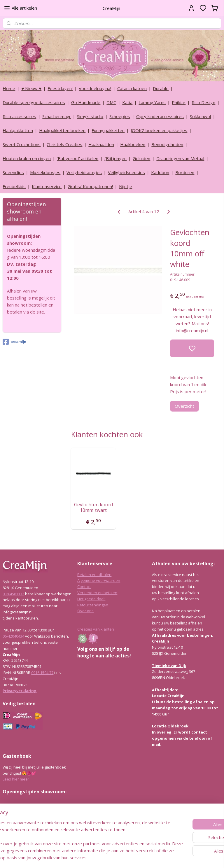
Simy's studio (90, 116)
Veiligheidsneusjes (126, 172)
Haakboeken (133, 144)
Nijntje (126, 186)
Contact (84, 587)
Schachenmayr (57, 116)
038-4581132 (13, 594)
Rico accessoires (19, 116)
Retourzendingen (93, 605)
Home (9, 88)
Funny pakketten (108, 130)
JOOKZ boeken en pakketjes (159, 130)
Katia (127, 102)
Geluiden (141, 158)
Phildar (179, 102)
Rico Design (203, 102)
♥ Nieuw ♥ (31, 88)
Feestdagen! (60, 88)
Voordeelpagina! (95, 88)
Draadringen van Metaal (180, 158)
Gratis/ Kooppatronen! (90, 186)
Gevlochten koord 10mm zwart (93, 507)
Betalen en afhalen (94, 575)
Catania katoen (132, 88)
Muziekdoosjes (45, 172)
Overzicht (185, 406)
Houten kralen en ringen (27, 158)
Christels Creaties (64, 144)
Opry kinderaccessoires (160, 116)
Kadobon (160, 172)
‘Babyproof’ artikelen (78, 158)
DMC (111, 102)
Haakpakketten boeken (62, 130)
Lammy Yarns (152, 102)
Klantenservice (47, 186)
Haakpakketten (18, 130)
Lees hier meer (16, 779)
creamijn (14, 342)
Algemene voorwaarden (99, 580)
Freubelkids (14, 186)
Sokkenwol (200, 116)
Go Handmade (86, 102)
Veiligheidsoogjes (84, 172)
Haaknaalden (101, 144)
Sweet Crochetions (22, 144)
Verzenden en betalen (97, 593)
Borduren (185, 172)
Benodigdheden (167, 144)
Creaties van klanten (96, 629)
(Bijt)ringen (116, 158)
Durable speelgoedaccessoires (34, 102)
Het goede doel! (91, 599)
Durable (161, 88)
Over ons (85, 611)
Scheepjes (120, 116)
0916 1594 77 (42, 673)
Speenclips (13, 172)
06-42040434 (13, 636)
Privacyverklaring (20, 691)
